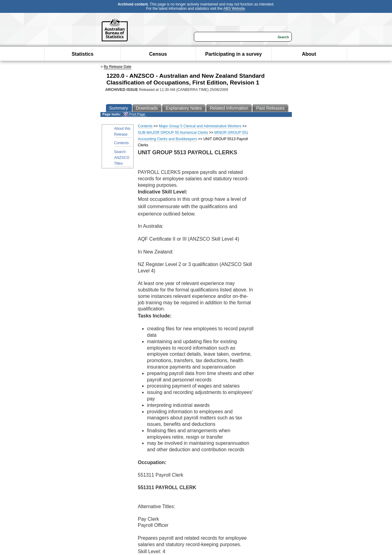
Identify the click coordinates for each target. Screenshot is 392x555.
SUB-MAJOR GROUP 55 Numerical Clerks (173, 133)
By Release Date (118, 67)
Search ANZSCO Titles (122, 158)
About (309, 54)
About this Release (122, 131)
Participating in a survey (234, 54)
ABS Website (234, 9)
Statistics (83, 54)
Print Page (134, 114)
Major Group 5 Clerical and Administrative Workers (200, 126)
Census (158, 54)
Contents (122, 143)
